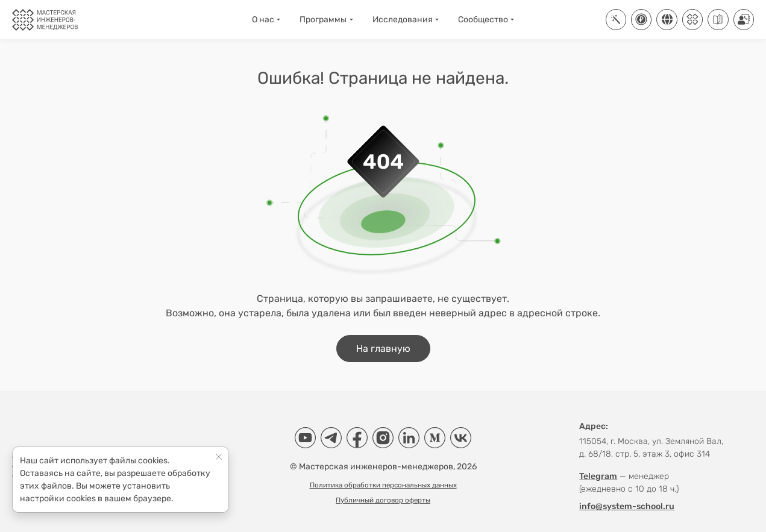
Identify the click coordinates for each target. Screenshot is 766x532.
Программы (323, 20)
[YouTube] (305, 438)
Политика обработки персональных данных (383, 485)
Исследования (403, 20)
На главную (383, 349)
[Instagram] (383, 438)
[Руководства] (718, 19)
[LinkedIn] (409, 438)
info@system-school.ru (627, 506)
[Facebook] (357, 438)
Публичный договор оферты (383, 500)
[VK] (461, 438)
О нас (263, 20)
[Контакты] (744, 19)
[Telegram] (331, 438)
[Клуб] (692, 19)
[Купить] (641, 19)
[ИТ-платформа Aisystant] (616, 19)
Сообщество (483, 20)
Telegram (598, 476)
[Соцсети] (667, 19)
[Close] (219, 456)
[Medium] (435, 438)
